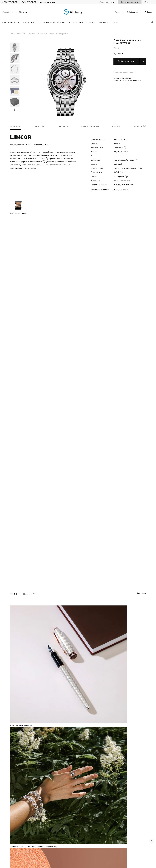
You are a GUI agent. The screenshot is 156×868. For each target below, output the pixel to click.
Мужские (32, 34)
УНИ (24, 34)
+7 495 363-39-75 (28, 2)
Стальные (53, 34)
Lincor (18, 34)
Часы (12, 34)
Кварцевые (64, 34)
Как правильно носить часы (21, 725)
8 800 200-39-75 (10, 2)
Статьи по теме (24, 594)
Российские (42, 34)
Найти (152, 22)
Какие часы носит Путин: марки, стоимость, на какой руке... (34, 846)
